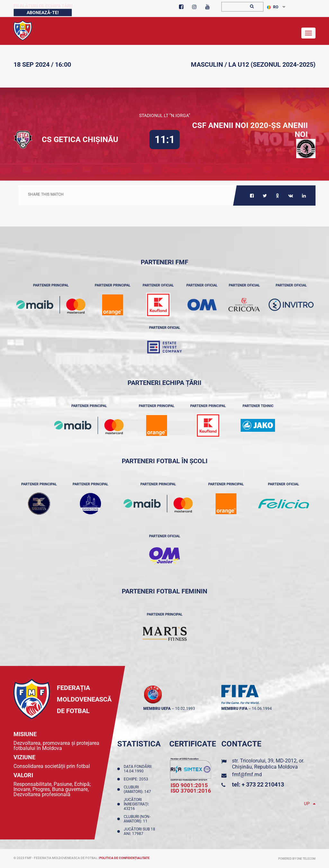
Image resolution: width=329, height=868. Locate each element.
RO (273, 7)
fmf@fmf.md (247, 774)
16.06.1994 (262, 709)
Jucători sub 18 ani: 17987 (139, 831)
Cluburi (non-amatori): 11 (137, 819)
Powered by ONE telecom (297, 859)
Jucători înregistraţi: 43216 (136, 804)
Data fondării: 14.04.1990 (138, 769)
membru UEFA (157, 709)
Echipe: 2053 (137, 779)
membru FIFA (234, 709)
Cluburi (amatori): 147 (138, 789)
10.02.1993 (185, 709)
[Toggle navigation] (308, 33)
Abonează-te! (43, 13)
